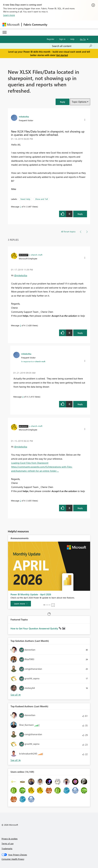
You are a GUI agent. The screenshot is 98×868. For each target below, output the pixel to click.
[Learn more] (21, 604)
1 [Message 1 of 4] (20, 207)
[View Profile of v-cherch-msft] (36, 255)
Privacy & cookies (10, 839)
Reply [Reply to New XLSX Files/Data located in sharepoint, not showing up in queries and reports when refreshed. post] (80, 214)
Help (72, 39)
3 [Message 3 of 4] (20, 325)
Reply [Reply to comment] (80, 333)
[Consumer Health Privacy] (49, 859)
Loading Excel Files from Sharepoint (30, 463)
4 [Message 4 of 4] (23, 397)
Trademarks (7, 848)
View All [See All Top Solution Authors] (16, 695)
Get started (62, 55)
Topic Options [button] (79, 102)
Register (51, 39)
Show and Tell (42, 199)
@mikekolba (21, 275)
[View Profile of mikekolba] (24, 116)
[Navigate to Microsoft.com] (11, 25)
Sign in (62, 39)
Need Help (25, 199)
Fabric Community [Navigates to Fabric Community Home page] (35, 24)
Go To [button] (83, 39)
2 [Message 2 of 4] (20, 501)
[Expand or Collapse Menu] (5, 32)
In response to (33, 361)
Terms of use (8, 843)
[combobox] (72, 46)
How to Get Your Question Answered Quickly (35, 628)
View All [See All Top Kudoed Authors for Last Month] (16, 760)
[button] (63, 102)
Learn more (9, 15)
